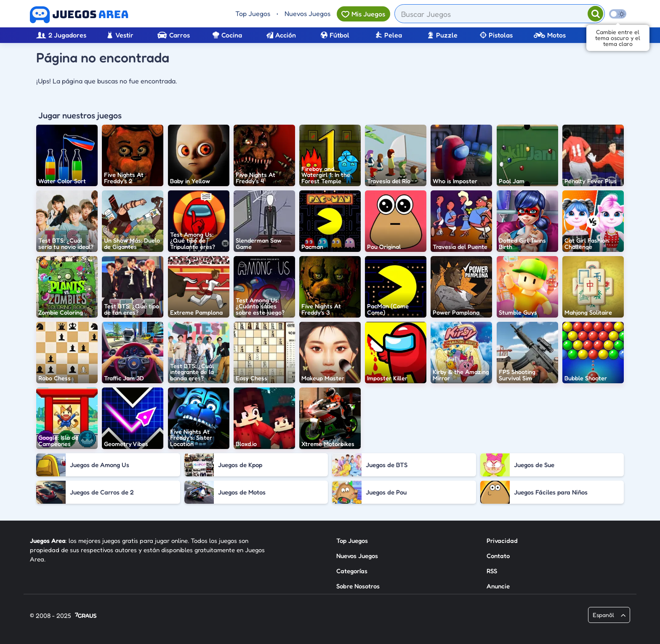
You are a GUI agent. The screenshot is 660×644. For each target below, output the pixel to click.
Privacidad (502, 541)
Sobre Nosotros (358, 586)
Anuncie (498, 586)
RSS (492, 571)
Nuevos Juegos (307, 13)
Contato (498, 556)
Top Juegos (253, 13)
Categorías (352, 571)
